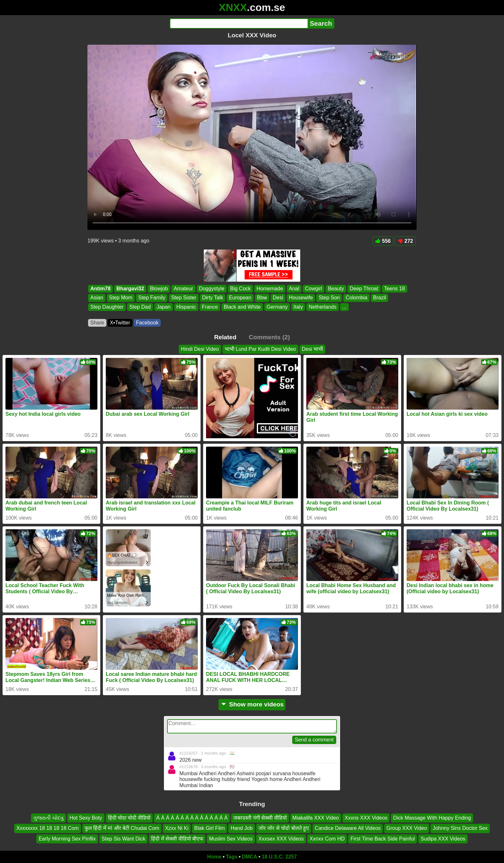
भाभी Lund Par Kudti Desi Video (260, 349)
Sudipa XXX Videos (443, 839)
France (210, 307)
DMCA (249, 857)
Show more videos (252, 704)
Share (97, 323)
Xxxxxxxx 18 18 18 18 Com (48, 828)
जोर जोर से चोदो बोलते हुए (284, 828)
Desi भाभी (312, 349)
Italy (298, 307)
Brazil (380, 298)
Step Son (329, 298)
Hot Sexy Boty (86, 818)
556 (383, 241)
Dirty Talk (213, 298)
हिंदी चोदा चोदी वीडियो (129, 818)
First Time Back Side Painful (382, 839)
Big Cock (240, 289)
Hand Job (242, 828)
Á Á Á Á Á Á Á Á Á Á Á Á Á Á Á (192, 818)
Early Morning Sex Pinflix (67, 839)
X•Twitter (120, 323)
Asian (97, 298)
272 (405, 241)
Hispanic (186, 307)
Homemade (270, 289)
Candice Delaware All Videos (348, 828)
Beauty (336, 289)
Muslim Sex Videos (231, 839)
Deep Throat (364, 289)
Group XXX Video (407, 828)
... (344, 307)
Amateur (183, 289)
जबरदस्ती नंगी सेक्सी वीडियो (260, 818)
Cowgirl (314, 289)
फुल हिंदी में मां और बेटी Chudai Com (122, 828)
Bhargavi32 (130, 289)
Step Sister (184, 298)
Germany (277, 307)
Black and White (242, 307)
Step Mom (121, 298)
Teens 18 (395, 289)
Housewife (301, 298)
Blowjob (159, 289)
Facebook (147, 323)
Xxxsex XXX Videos (281, 839)
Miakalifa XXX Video (316, 818)
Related (225, 337)
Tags (232, 857)
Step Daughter (107, 307)
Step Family (152, 298)
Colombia (356, 298)
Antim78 (100, 289)
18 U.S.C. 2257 (279, 857)
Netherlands (322, 307)
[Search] (239, 23)
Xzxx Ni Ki (177, 828)
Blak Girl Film (209, 828)
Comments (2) (269, 337)
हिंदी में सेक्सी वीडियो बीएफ (177, 839)
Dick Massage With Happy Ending (432, 818)
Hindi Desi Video (200, 349)
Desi (278, 298)
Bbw (262, 298)
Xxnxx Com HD (327, 839)
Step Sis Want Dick (123, 839)
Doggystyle (212, 289)
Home (214, 857)
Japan (164, 307)
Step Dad (140, 307)
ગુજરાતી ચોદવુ (48, 818)
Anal (294, 289)
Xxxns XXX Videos (366, 818)
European (240, 298)
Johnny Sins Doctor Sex (460, 828)
